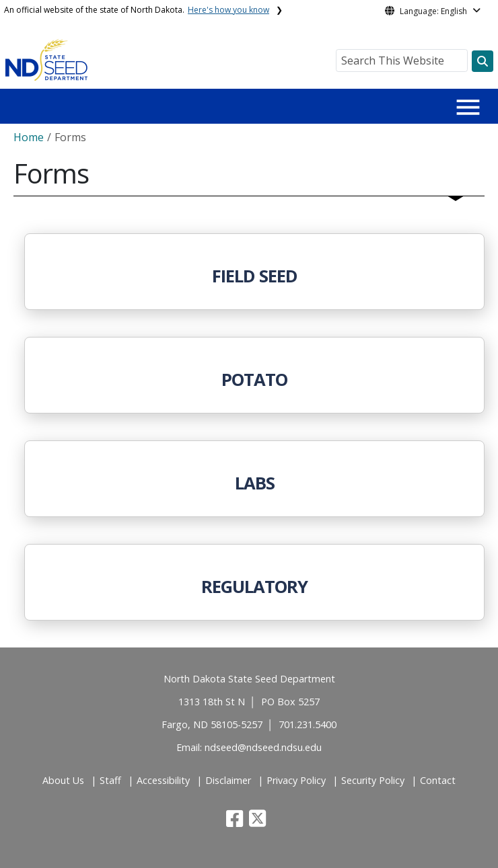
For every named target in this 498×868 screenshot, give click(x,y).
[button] (236, 822)
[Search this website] (483, 61)
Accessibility (163, 780)
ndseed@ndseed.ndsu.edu (263, 747)
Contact (438, 780)
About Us (63, 780)
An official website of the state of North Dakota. (137, 10)
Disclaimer (228, 780)
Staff (110, 780)
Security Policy (373, 780)
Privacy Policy (296, 780)
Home (29, 137)
